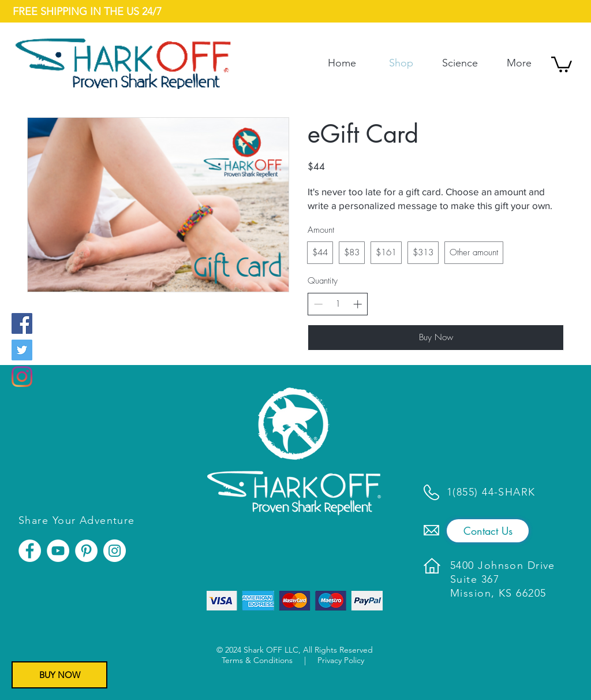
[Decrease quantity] (318, 304)
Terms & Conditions (257, 660)
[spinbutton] (338, 304)
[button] (562, 64)
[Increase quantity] (358, 304)
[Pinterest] (86, 551)
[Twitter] (22, 350)
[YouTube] (58, 551)
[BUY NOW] (59, 675)
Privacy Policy (341, 660)
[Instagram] (22, 377)
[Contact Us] (488, 531)
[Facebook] (22, 323)
